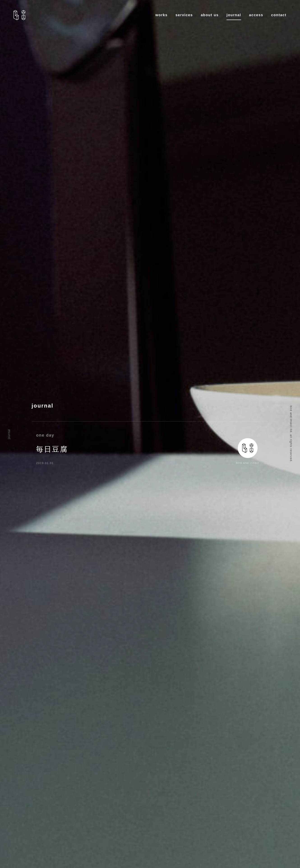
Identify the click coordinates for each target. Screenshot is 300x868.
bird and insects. (19, 15)
